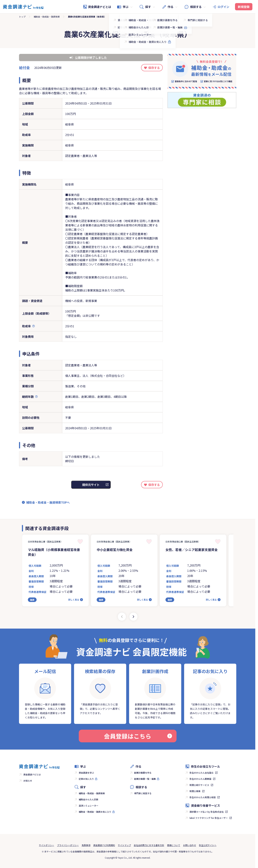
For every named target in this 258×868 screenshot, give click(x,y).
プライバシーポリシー (68, 845)
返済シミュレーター (89, 806)
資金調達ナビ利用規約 (104, 845)
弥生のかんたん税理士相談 (203, 797)
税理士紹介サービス (199, 785)
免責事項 (86, 845)
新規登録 (244, 7)
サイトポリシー (47, 845)
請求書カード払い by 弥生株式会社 (207, 812)
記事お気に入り (86, 779)
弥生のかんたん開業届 (200, 779)
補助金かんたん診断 (89, 799)
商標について (174, 845)
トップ (22, 17)
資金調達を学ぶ (86, 773)
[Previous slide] (122, 617)
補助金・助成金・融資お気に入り (95, 812)
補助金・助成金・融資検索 (47, 17)
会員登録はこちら (138, 736)
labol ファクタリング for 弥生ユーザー (209, 818)
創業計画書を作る (143, 773)
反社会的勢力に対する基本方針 (149, 845)
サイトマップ (124, 845)
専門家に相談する (143, 793)
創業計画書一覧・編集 (145, 779)
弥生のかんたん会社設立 (202, 773)
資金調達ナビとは (97, 7)
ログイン (223, 7)
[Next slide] (133, 617)
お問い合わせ (190, 845)
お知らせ (28, 781)
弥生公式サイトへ (208, 845)
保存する (154, 68)
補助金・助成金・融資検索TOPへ (48, 502)
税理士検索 (195, 791)
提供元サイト (91, 485)
